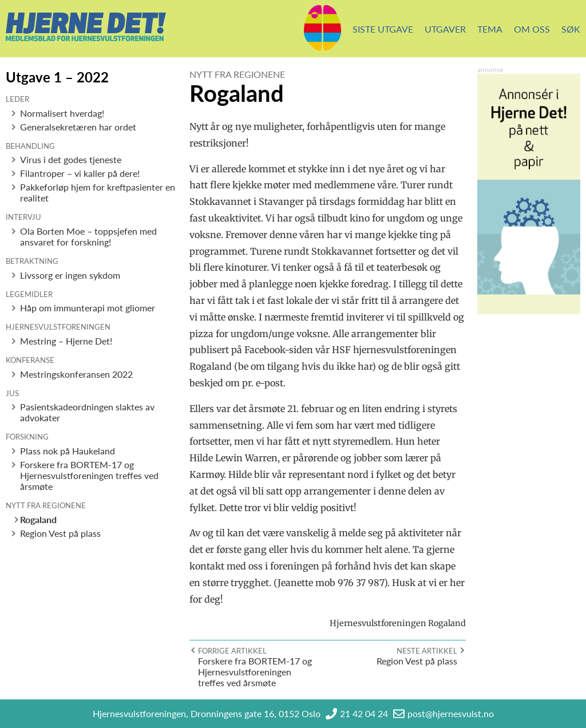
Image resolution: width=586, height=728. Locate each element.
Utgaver (445, 29)
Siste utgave (383, 29)
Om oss (532, 29)
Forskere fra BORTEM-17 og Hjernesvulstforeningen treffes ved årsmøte (89, 475)
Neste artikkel (427, 651)
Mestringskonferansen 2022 (76, 374)
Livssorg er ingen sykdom (70, 275)
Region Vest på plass (60, 533)
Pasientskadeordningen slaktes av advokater (87, 412)
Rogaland (38, 519)
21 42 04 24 (364, 713)
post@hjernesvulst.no (451, 713)
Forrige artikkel (232, 651)
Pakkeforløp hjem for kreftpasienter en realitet (98, 192)
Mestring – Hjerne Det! (66, 341)
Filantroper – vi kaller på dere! (80, 173)
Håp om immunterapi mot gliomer (88, 308)
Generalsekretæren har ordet (78, 127)
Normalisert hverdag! (62, 113)
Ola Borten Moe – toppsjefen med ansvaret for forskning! (88, 236)
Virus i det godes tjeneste (71, 159)
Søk (571, 29)
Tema (490, 29)
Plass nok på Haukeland (68, 451)
